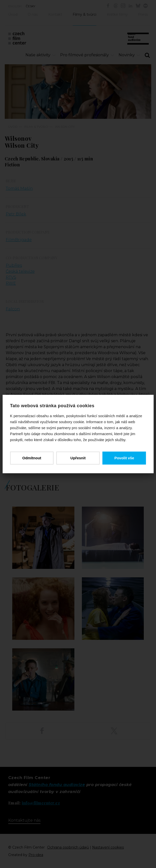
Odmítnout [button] (32, 458)
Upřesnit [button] (78, 458)
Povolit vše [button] (124, 458)
